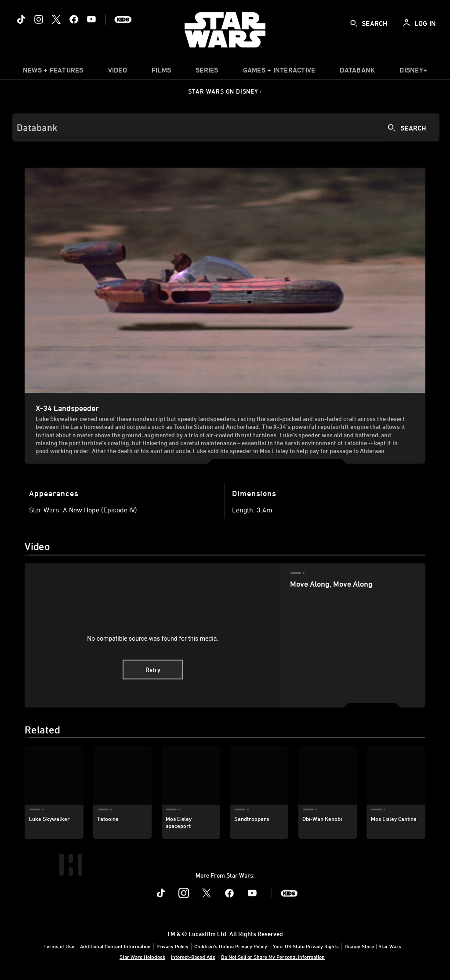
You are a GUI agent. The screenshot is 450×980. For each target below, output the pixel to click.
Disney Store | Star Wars (373, 946)
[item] (53, 72)
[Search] (226, 127)
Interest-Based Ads (193, 957)
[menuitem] (118, 72)
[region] (153, 635)
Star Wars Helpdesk (142, 957)
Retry (153, 670)
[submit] (354, 23)
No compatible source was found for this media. (153, 639)
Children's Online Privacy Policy (231, 946)
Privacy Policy (172, 946)
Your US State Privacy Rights (306, 946)
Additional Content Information (115, 946)
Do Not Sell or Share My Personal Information (273, 957)
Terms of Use (59, 946)
